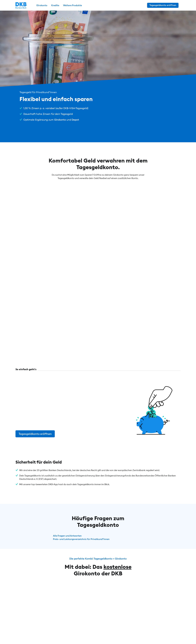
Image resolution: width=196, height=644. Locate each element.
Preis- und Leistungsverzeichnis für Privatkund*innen (81, 539)
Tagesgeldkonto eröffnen (35, 434)
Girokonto (60, 120)
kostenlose (117, 567)
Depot (75, 120)
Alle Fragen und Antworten (67, 536)
